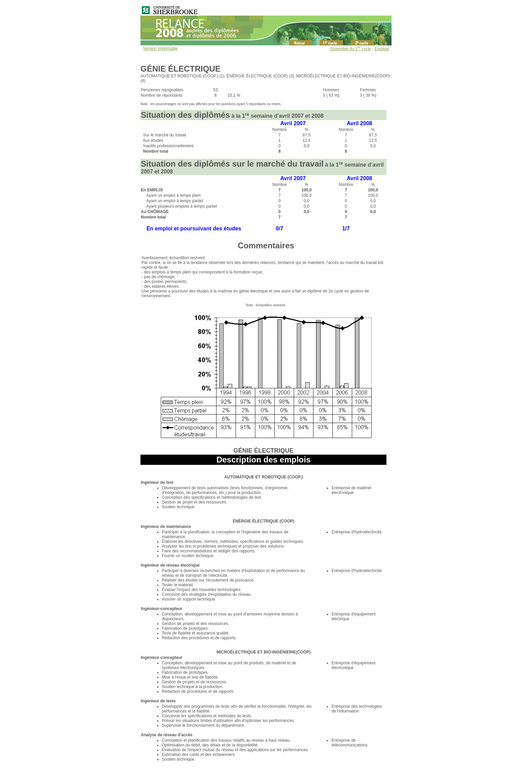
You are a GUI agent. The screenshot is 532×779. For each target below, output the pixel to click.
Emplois (382, 49)
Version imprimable (160, 49)
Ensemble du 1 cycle (351, 49)
